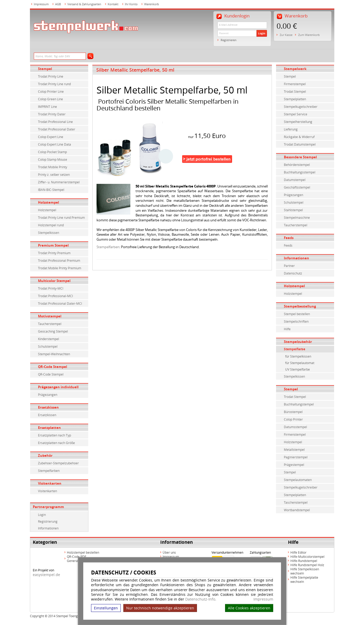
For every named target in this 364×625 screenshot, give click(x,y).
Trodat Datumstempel (300, 144)
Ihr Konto (131, 4)
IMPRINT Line (47, 107)
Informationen (48, 528)
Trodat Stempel (295, 91)
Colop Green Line (50, 99)
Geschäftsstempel (297, 187)
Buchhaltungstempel (299, 404)
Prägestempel (294, 465)
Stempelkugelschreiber (301, 107)
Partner (289, 266)
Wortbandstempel (297, 510)
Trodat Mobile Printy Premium (60, 268)
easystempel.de (46, 575)
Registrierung (48, 521)
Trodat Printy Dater (52, 114)
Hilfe (287, 329)
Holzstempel (49, 202)
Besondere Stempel (300, 157)
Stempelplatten (295, 99)
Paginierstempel (296, 457)
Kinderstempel (49, 339)
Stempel (45, 69)
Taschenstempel (296, 502)
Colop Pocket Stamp (52, 152)
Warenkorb (152, 4)
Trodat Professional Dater (57, 129)
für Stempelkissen (298, 356)
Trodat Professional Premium (59, 260)
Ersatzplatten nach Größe (56, 443)
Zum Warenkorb (309, 35)
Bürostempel (293, 412)
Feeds (289, 238)
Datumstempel (295, 180)
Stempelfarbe (295, 349)
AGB (58, 4)
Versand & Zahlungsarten (84, 4)
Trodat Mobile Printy (53, 167)
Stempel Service (296, 114)
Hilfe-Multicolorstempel (307, 557)
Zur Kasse (286, 35)
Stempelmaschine (297, 217)
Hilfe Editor (298, 552)
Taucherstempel (50, 324)
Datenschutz (293, 273)
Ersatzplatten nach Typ (55, 435)
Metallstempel (294, 449)
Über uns (169, 552)
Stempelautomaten (298, 480)
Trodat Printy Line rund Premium (61, 217)
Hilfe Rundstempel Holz (307, 565)
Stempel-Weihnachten (54, 354)
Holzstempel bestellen (83, 552)
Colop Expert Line (51, 137)
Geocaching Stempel (53, 331)
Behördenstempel (297, 165)
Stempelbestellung (300, 306)
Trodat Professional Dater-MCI (60, 303)
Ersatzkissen (48, 407)
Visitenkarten (50, 483)
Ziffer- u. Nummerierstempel (59, 182)
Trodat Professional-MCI (55, 296)
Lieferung (291, 129)
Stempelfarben (49, 471)
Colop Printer (293, 419)
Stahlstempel (293, 210)
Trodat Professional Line (55, 122)
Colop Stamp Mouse (53, 159)
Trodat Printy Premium (54, 253)
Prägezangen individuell (58, 387)
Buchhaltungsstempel (300, 172)
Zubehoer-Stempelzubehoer (58, 463)
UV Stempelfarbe (298, 369)
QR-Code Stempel (53, 367)
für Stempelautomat (300, 363)
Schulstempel (48, 346)
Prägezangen (48, 395)
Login (262, 33)
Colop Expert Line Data (55, 144)
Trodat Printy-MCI (51, 288)
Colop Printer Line (51, 91)
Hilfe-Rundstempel (304, 561)
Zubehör (45, 455)
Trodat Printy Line (51, 76)
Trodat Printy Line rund (54, 84)
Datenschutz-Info (200, 599)
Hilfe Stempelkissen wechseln (305, 571)
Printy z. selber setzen (54, 174)
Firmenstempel (295, 84)
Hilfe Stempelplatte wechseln (304, 579)
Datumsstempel (295, 427)
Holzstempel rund (51, 225)
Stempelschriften (296, 321)
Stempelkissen (49, 233)
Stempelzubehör (298, 342)
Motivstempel (50, 316)
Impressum (263, 599)
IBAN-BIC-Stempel (51, 190)
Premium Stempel (53, 245)
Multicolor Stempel (54, 281)
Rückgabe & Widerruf (299, 137)
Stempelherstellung (298, 122)
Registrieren (229, 40)
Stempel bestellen (297, 314)
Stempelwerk (295, 69)
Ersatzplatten (49, 428)
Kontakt (113, 4)
